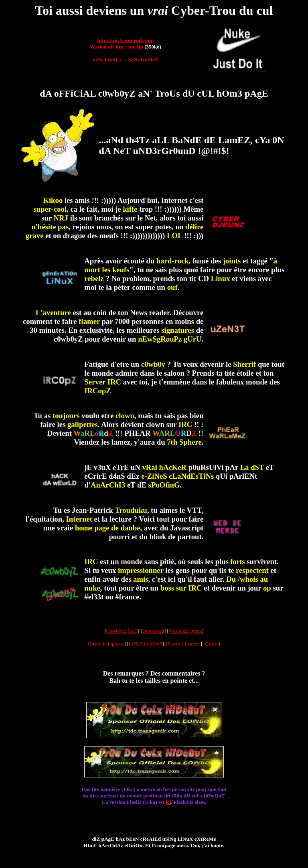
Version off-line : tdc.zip (117, 47)
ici (168, 802)
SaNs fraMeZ (143, 60)
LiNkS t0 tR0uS (146, 644)
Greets (212, 644)
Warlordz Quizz (185, 631)
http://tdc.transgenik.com (126, 40)
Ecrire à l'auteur (184, 644)
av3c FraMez (108, 60)
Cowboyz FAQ (122, 631)
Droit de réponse (107, 644)
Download (153, 631)
